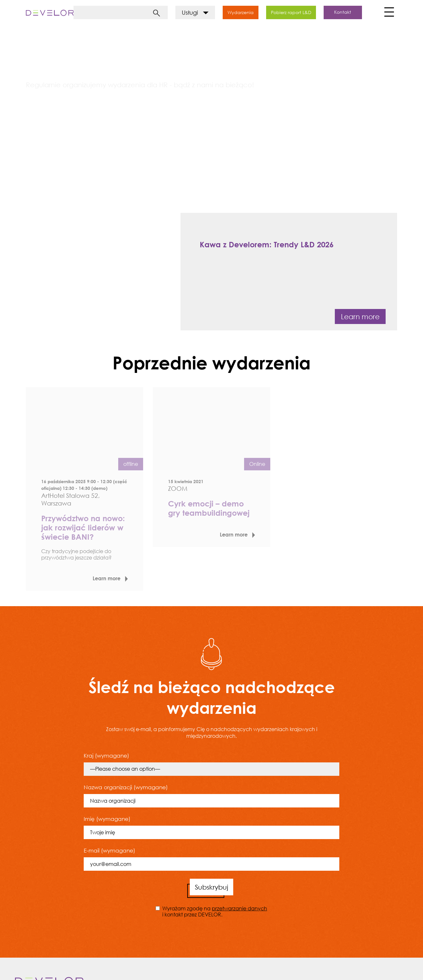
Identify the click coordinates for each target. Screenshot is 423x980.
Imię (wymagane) (211, 827)
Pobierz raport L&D (291, 12)
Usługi (195, 12)
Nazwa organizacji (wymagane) (211, 796)
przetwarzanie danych (239, 908)
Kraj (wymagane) (211, 764)
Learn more (360, 316)
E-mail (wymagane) (211, 859)
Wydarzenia (241, 12)
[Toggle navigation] (388, 14)
